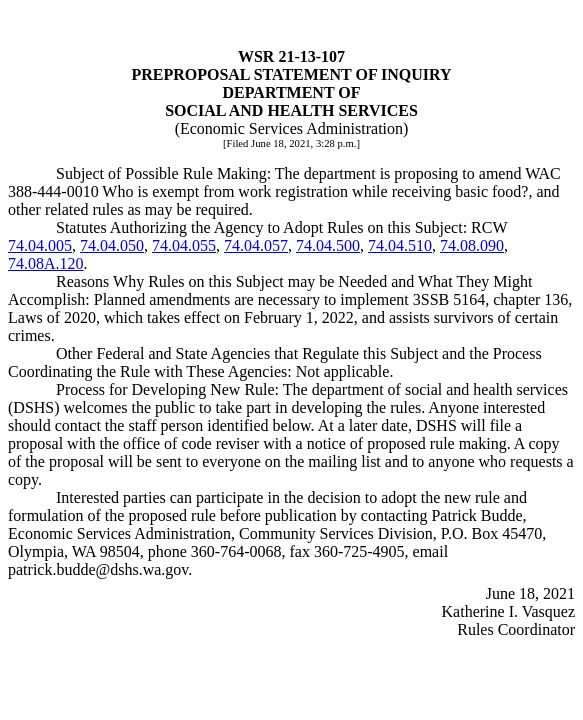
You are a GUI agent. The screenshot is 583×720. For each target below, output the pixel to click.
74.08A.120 (46, 263)
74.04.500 (328, 245)
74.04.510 (400, 245)
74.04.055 (184, 245)
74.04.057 (256, 245)
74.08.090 (472, 245)
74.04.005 (40, 245)
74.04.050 (112, 245)
